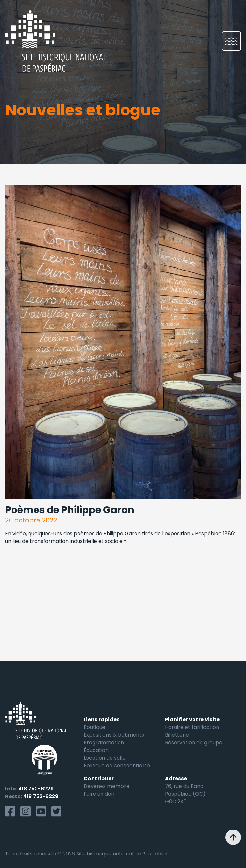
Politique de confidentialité (117, 766)
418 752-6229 (36, 789)
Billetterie (177, 735)
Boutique (94, 727)
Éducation (96, 750)
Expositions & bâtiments (114, 735)
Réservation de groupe (194, 743)
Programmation (104, 743)
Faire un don (99, 794)
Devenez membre (107, 786)
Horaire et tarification (192, 727)
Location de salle (105, 758)
